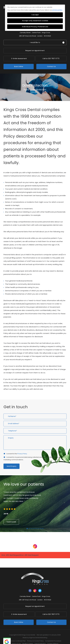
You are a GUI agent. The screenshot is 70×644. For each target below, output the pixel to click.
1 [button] (27, 524)
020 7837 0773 (51, 54)
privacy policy (57, 5)
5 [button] (35, 524)
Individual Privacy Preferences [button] (35, 22)
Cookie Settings (53, 639)
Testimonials (11, 517)
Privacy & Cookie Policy (35, 636)
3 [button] (31, 524)
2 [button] (29, 524)
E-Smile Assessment (19, 54)
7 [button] (39, 524)
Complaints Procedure (53, 636)
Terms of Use (16, 639)
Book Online (19, 62)
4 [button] (33, 524)
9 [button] (43, 524)
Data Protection (40, 639)
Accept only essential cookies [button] (35, 16)
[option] (35, 499)
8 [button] (41, 524)
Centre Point (36, 28)
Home (27, 85)
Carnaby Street (25, 28)
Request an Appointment (35, 46)
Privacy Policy (22, 449)
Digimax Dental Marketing (38, 633)
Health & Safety (28, 639)
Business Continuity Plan (17, 636)
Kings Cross (46, 28)
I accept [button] (35, 10)
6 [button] (37, 524)
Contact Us (51, 62)
